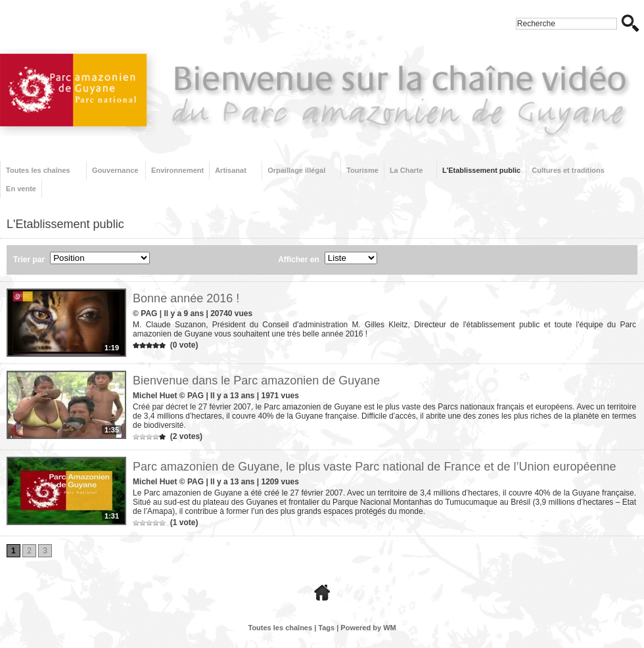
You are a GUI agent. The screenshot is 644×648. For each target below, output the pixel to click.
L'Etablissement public (481, 170)
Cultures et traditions (568, 170)
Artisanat (231, 170)
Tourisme (362, 170)
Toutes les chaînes (38, 170)
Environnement (177, 170)
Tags (326, 628)
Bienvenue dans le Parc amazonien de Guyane (256, 381)
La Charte (406, 170)
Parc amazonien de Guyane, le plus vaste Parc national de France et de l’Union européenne (374, 467)
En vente (21, 189)
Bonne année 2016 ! (186, 298)
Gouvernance (115, 170)
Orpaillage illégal (296, 170)
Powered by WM (368, 628)
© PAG (145, 313)
